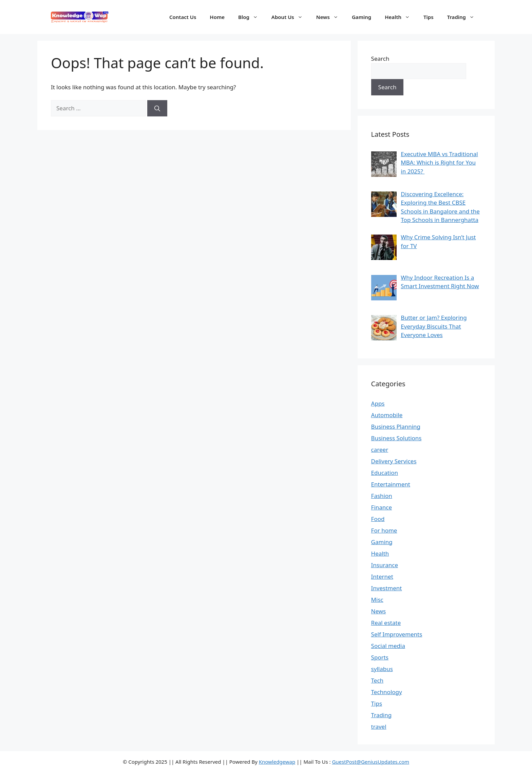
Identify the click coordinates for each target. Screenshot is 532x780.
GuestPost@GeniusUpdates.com (370, 762)
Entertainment (391, 484)
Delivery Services (394, 461)
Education (385, 473)
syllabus (382, 669)
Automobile (387, 415)
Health (401, 17)
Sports (380, 657)
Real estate (386, 623)
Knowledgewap (277, 762)
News (331, 17)
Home (217, 17)
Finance (382, 507)
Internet (382, 577)
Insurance (385, 565)
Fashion (382, 496)
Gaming (362, 17)
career (380, 450)
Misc (377, 600)
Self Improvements (397, 634)
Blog (251, 17)
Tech (377, 680)
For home (384, 530)
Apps (378, 403)
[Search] (157, 108)
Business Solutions (396, 438)
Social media (388, 646)
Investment (387, 588)
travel (379, 727)
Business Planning (396, 426)
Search (380, 59)
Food (378, 519)
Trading (464, 17)
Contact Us (183, 17)
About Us (290, 17)
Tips (429, 17)
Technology (387, 692)
